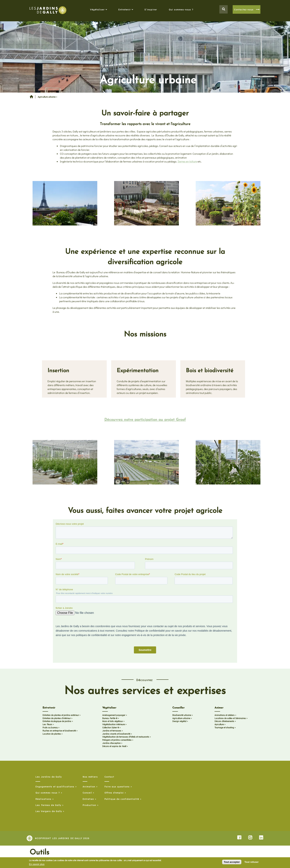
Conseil (87, 793)
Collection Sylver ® (111, 727)
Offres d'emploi (114, 793)
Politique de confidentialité (122, 799)
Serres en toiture (187, 161)
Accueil (31, 98)
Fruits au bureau (50, 727)
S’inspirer (151, 9)
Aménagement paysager (114, 715)
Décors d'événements (224, 721)
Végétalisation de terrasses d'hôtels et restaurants (126, 737)
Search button (224, 9)
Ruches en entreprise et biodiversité (59, 731)
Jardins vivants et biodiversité (116, 734)
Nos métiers (90, 777)
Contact (109, 777)
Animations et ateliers (225, 715)
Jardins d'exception (111, 743)
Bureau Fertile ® (110, 718)
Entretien (88, 799)
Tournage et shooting (224, 727)
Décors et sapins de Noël (114, 746)
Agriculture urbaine (181, 718)
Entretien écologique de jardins (57, 721)
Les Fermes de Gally (48, 805)
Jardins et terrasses (112, 731)
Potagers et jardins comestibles (117, 740)
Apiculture (219, 724)
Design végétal (179, 721)
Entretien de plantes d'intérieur (57, 718)
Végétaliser (97, 9)
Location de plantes (52, 734)
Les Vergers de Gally (49, 811)
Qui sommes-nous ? (181, 9)
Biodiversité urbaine (182, 715)
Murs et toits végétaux (113, 721)
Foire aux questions (117, 786)
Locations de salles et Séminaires (230, 718)
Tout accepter (232, 862)
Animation (89, 786)
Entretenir (125, 9)
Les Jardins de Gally (49, 777)
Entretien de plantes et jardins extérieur (61, 715)
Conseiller (178, 708)
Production (89, 805)
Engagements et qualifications (55, 786)
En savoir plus (37, 864)
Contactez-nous (244, 9)
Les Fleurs (47, 724)
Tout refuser (251, 862)
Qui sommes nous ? (48, 793)
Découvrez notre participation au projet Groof (145, 420)
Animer (219, 708)
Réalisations (43, 799)
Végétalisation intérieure (114, 724)
